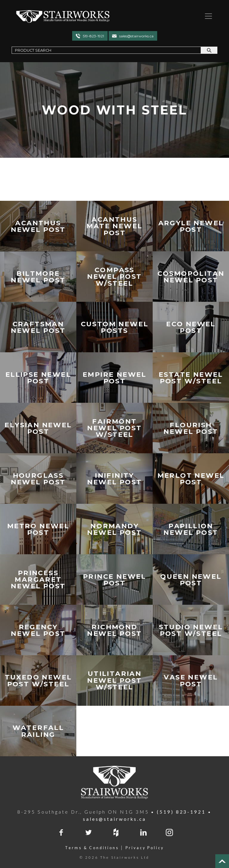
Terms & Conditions (92, 848)
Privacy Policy (145, 848)
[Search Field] (106, 50)
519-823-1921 (93, 36)
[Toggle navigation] (206, 16)
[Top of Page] (222, 861)
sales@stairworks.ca (136, 36)
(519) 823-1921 (181, 812)
